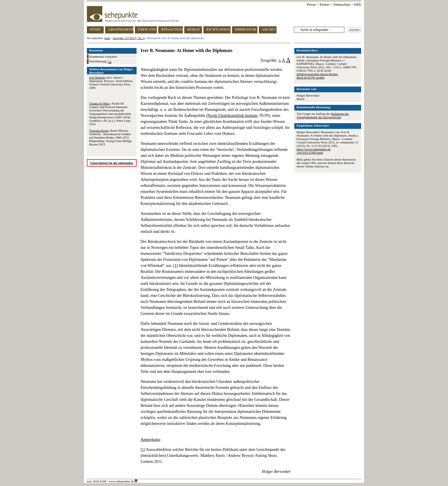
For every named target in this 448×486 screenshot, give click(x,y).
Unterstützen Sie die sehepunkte (112, 163)
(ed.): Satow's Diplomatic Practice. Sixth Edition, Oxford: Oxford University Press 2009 (111, 83)
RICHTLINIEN (218, 29)
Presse (312, 5)
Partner (325, 5)
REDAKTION (172, 29)
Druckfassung (100, 62)
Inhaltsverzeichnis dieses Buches (317, 74)
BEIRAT (194, 29)
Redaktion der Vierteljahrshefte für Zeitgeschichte (323, 115)
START (95, 29)
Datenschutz (342, 5)
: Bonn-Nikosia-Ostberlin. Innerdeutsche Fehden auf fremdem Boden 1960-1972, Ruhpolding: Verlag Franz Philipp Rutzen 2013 (110, 137)
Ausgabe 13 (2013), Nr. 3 (129, 38)
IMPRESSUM (246, 29)
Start (107, 38)
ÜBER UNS (147, 29)
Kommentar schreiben (103, 57)
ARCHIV (269, 29)
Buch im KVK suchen (310, 77)
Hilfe (358, 5)
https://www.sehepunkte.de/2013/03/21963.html (314, 151)
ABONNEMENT (121, 29)
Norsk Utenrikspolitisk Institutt (232, 116)
